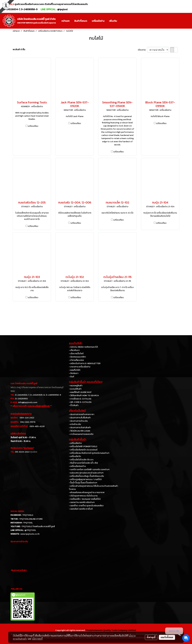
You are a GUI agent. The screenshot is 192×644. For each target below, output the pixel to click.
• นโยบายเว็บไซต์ (76, 354)
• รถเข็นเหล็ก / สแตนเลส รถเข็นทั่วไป (85, 499)
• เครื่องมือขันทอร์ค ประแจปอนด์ (83, 450)
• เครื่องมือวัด (75, 456)
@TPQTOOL (30, 530)
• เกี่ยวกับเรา (74, 350)
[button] (122, 21)
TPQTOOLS (28, 515)
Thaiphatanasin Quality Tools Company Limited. (111, 630)
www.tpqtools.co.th (30, 534)
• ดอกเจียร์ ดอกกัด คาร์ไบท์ (81, 509)
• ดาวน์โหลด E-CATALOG (80, 399)
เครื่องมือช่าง (98, 21)
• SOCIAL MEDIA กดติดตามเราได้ (83, 347)
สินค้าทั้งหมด (81, 21)
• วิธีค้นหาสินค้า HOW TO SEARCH (84, 395)
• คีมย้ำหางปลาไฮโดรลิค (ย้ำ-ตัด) (83, 463)
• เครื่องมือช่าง (75, 443)
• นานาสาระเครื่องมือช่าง (80, 367)
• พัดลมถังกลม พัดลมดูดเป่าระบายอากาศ (87, 492)
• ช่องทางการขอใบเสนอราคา (82, 414)
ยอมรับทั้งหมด (167, 637)
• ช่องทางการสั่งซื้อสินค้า (80, 418)
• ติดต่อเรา (74, 373)
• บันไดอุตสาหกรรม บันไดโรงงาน (83, 496)
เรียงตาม (142, 50)
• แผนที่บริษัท (75, 370)
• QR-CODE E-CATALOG (80, 402)
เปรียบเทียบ (33, 126)
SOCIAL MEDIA (17, 511)
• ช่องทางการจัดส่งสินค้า (80, 428)
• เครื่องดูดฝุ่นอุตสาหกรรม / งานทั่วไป (85, 479)
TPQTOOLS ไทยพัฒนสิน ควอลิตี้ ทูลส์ (38, 526)
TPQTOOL (28, 523)
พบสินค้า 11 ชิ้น (19, 50)
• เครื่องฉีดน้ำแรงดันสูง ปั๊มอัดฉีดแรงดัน (86, 476)
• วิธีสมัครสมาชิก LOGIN (79, 431)
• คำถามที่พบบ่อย (76, 360)
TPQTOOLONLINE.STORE (31, 519)
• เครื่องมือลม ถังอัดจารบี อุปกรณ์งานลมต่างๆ (89, 453)
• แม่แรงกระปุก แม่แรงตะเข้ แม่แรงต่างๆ (86, 473)
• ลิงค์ (72, 377)
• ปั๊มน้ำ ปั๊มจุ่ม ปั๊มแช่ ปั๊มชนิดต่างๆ (83, 483)
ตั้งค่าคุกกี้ (151, 637)
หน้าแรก (66, 21)
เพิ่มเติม (113, 21)
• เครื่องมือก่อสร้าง (77, 466)
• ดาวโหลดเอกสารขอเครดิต (81, 434)
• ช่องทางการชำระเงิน (78, 421)
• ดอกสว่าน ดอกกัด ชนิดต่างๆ (82, 502)
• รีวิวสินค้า (74, 405)
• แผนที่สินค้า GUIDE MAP (80, 392)
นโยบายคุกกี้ (37, 639)
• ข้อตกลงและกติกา (77, 357)
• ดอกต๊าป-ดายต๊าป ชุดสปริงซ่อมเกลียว (86, 506)
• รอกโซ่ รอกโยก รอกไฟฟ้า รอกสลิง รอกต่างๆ (89, 470)
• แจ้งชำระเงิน (75, 424)
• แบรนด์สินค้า (75, 389)
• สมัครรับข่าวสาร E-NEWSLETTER (85, 363)
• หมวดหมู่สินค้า (76, 386)
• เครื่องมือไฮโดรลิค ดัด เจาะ (81, 460)
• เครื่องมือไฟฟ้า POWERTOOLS (83, 446)
